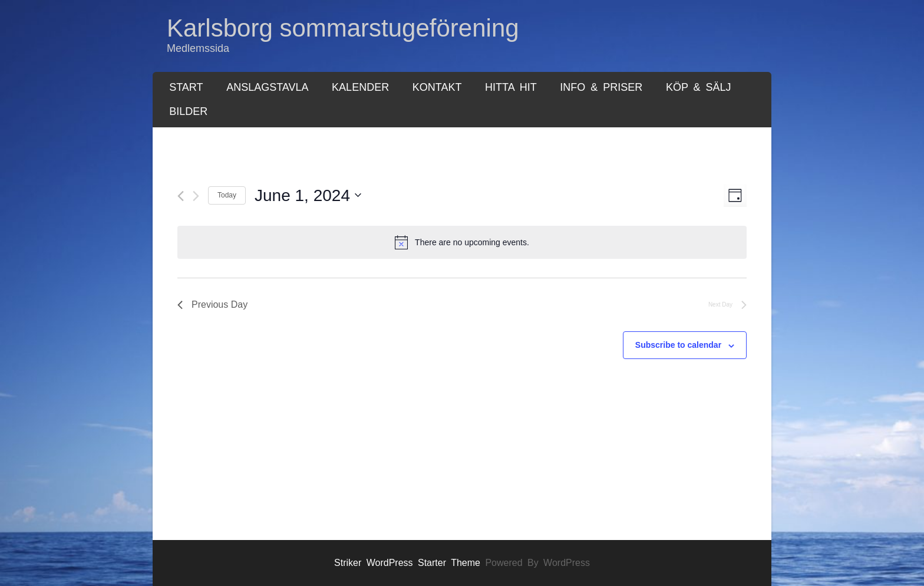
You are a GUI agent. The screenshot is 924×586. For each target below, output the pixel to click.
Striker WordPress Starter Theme (407, 563)
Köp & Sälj (699, 87)
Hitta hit (511, 87)
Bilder (188, 111)
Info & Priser (601, 87)
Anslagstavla (267, 87)
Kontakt (437, 87)
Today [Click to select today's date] (227, 195)
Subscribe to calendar (678, 345)
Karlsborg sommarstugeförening (343, 28)
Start (186, 87)
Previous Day (212, 304)
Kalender (360, 87)
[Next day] (196, 196)
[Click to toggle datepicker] (308, 196)
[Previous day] (181, 196)
